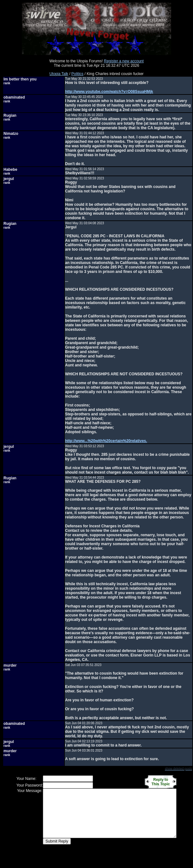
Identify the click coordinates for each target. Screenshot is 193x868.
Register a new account (124, 61)
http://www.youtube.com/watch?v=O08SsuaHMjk (109, 92)
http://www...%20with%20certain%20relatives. (106, 441)
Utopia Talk (59, 74)
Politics (77, 74)
